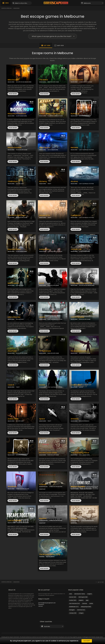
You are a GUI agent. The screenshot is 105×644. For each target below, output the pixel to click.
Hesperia (81, 600)
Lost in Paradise (77, 317)
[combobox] (92, 3)
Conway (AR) (73, 613)
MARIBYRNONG (43, 487)
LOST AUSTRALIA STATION (86, 150)
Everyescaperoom (6, 8)
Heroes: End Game (79, 351)
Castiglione (76, 215)
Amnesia (75, 419)
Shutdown (12, 487)
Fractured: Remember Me (82, 283)
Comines (84, 603)
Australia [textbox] (47, 626)
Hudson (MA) (73, 600)
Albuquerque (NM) (86, 607)
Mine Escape (13, 80)
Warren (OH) (73, 597)
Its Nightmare (45, 351)
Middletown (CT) (74, 607)
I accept (87, 641)
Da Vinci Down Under (48, 453)
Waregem (72, 610)
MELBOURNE (11, 82)
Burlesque (75, 114)
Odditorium (13, 181)
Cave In (11, 385)
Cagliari (90, 594)
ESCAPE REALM (50, 557)
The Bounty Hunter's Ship (50, 554)
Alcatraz (74, 181)
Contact (41, 606)
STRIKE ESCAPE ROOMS (86, 82)
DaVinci (74, 518)
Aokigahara (44, 249)
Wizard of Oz (45, 215)
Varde (91, 603)
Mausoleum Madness (17, 114)
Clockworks (13, 453)
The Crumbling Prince (80, 453)
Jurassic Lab (76, 249)
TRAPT (49, 184)
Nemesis (74, 148)
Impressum (41, 605)
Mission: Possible (78, 487)
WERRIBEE (42, 557)
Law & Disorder (14, 317)
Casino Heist (76, 385)
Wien (71, 594)
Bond (41, 283)
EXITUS (81, 387)
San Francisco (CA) (74, 603)
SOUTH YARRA (75, 489)
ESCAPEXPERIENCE (84, 116)
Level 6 (42, 317)
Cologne (81, 613)
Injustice (43, 518)
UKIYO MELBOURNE (53, 150)
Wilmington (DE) (83, 597)
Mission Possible (15, 148)
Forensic (43, 485)
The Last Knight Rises (17, 215)
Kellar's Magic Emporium (50, 114)
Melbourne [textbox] (87, 3)
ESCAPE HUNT (20, 184)
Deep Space (44, 148)
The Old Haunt (77, 80)
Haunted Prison (14, 249)
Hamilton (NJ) (81, 610)
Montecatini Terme (80, 594)
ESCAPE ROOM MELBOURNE (24, 82)
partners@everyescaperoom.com (47, 603)
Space (42, 419)
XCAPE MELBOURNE (21, 116)
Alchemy (43, 181)
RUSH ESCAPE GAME (53, 82)
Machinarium (13, 283)
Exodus (42, 385)
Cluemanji (12, 351)
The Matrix (44, 80)
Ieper (87, 600)
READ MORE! (13, 94)
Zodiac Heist (13, 419)
